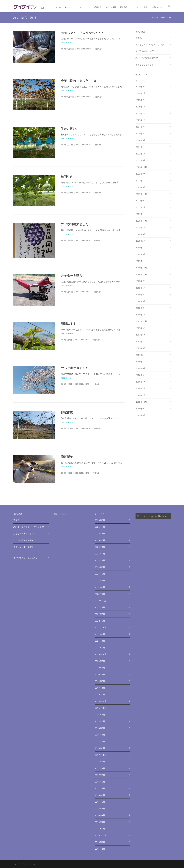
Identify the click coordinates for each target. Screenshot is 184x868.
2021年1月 (141, 214)
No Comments (84, 49)
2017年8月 (141, 335)
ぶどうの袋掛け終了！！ (147, 51)
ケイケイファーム (83, 7)
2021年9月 (141, 201)
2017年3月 (141, 355)
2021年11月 (141, 194)
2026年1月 (141, 93)
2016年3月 (141, 388)
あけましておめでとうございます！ (152, 44)
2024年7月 (141, 127)
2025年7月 (141, 100)
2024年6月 (141, 133)
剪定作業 (67, 412)
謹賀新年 (67, 457)
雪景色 (139, 38)
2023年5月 (141, 160)
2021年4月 (141, 207)
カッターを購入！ (73, 275)
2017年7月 (141, 341)
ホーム (58, 7)
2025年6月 (141, 107)
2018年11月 (141, 274)
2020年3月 (141, 241)
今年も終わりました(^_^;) (78, 80)
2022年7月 (141, 180)
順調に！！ (68, 323)
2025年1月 (141, 120)
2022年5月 (141, 187)
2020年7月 (141, 227)
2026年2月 (141, 87)
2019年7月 (141, 248)
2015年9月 (141, 409)
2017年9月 (141, 328)
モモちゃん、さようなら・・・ (82, 33)
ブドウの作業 (111, 7)
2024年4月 (141, 147)
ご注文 (145, 7)
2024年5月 (141, 140)
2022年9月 (141, 174)
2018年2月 (141, 308)
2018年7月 (141, 281)
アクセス (135, 7)
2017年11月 (141, 321)
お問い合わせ (157, 7)
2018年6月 (141, 288)
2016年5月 (141, 375)
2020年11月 (141, 221)
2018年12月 (141, 268)
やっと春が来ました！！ (78, 368)
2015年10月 (141, 402)
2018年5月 (141, 294)
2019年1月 (141, 261)
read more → (67, 43)
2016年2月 (141, 395)
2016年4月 (141, 382)
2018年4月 (141, 301)
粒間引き (67, 176)
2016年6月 (141, 368)
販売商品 (124, 7)
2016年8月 (141, 362)
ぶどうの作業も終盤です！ (148, 58)
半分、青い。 (70, 128)
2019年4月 (141, 254)
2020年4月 (141, 234)
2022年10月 (141, 167)
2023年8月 (141, 154)
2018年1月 (141, 315)
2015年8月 (141, 415)
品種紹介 (98, 7)
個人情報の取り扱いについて (27, 558)
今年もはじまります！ (146, 64)
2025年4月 (141, 113)
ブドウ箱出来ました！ (76, 224)
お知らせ (68, 7)
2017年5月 (141, 348)
